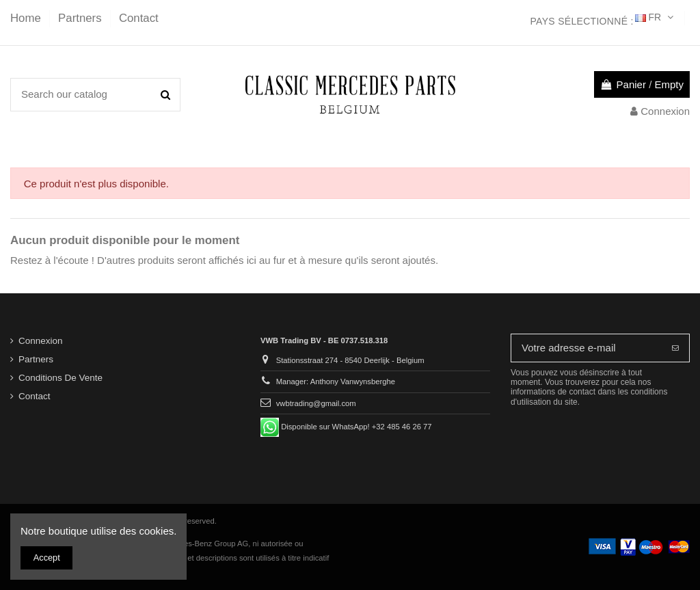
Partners (81, 18)
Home (27, 18)
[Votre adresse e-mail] (587, 348)
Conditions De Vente (60, 378)
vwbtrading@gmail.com (316, 403)
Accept (47, 558)
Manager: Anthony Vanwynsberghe (336, 381)
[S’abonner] (675, 348)
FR (656, 17)
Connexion (41, 341)
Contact (139, 18)
